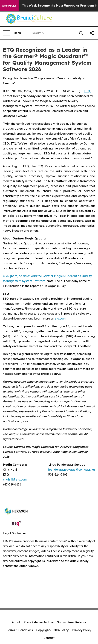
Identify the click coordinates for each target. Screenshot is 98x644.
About (16, 622)
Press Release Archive (39, 622)
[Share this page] (92, 33)
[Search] (53, 33)
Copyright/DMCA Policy (52, 630)
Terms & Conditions (20, 630)
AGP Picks (9, 6)
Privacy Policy (82, 630)
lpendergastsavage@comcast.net (72, 470)
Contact (49, 638)
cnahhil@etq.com (15, 479)
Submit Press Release (72, 622)
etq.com (60, 318)
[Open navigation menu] (12, 33)
